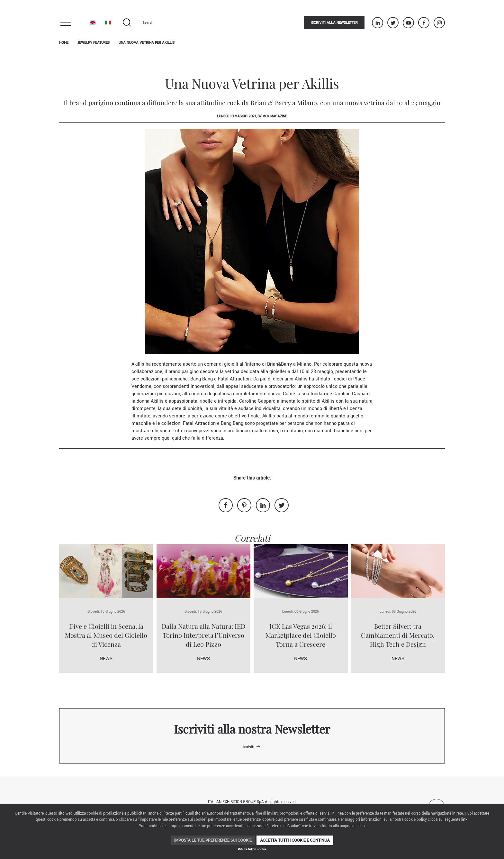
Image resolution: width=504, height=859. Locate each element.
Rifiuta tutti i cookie (252, 849)
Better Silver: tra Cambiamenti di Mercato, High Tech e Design (398, 635)
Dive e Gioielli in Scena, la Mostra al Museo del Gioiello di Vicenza (106, 635)
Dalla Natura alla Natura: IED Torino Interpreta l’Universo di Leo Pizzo (203, 635)
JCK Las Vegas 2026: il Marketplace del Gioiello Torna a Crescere (301, 635)
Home (64, 42)
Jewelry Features (94, 42)
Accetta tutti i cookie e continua (295, 840)
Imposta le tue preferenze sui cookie (213, 840)
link (464, 820)
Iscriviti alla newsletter (334, 23)
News (106, 659)
